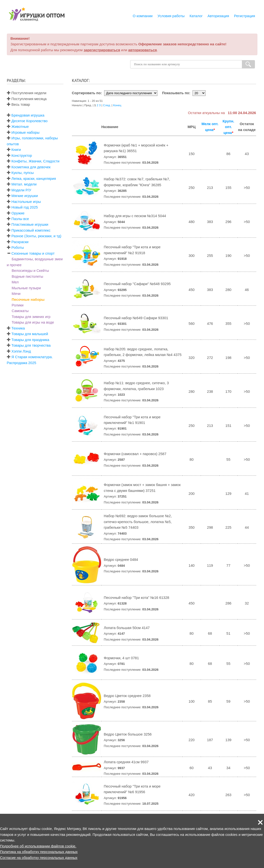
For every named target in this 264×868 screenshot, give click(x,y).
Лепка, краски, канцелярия (34, 179)
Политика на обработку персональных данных (39, 852)
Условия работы (171, 16)
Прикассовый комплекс (31, 230)
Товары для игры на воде (33, 322)
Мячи (16, 294)
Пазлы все (20, 219)
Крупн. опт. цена (228, 127)
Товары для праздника (30, 340)
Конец (117, 105)
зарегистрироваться (102, 50)
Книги (16, 150)
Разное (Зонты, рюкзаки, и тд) (36, 236)
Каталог (196, 16)
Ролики (18, 305)
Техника (18, 328)
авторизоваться (143, 50)
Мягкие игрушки (25, 196)
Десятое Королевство (30, 121)
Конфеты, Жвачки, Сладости (35, 161)
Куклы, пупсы (23, 173)
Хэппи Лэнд (21, 351)
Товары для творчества (31, 345)
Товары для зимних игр (31, 317)
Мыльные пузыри (26, 288)
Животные (20, 127)
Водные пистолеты (28, 276)
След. (107, 105)
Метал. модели (24, 184)
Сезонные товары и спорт (33, 253)
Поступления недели (27, 93)
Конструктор (22, 156)
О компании (143, 16)
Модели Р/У (21, 190)
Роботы (18, 248)
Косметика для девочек (31, 167)
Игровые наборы (26, 132)
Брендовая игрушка (28, 115)
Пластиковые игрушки (30, 224)
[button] (260, 822)
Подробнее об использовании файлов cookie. (38, 846)
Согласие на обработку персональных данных (39, 858)
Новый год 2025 (25, 207)
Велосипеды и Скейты (30, 271)
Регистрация (245, 16)
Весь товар (19, 105)
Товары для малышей (30, 334)
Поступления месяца (27, 99)
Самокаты (20, 311)
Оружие (18, 213)
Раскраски (20, 242)
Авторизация (218, 16)
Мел (15, 282)
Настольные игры (26, 202)
